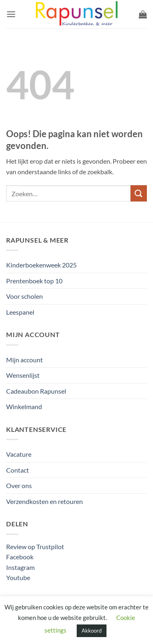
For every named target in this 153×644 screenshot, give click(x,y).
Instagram (20, 567)
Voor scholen (24, 296)
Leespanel (20, 312)
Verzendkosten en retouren (44, 501)
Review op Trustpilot (35, 547)
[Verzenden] (139, 193)
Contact (18, 470)
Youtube (18, 577)
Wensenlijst (23, 375)
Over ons (19, 485)
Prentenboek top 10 (34, 281)
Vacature (19, 454)
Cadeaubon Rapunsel (36, 391)
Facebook (20, 557)
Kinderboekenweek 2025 (41, 265)
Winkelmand (24, 406)
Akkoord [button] (92, 631)
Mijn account (24, 360)
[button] (11, 14)
